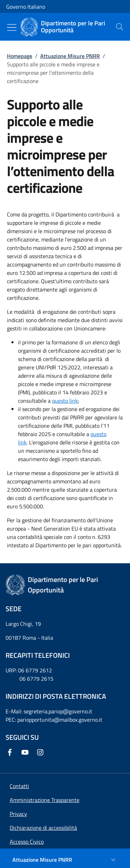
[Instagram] (42, 752)
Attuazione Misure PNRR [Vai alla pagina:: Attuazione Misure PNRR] (70, 56)
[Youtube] (26, 752)
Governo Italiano (26, 7)
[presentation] (120, 27)
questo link (65, 401)
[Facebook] (11, 752)
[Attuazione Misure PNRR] (65, 860)
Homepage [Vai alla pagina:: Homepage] (20, 56)
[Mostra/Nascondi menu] (12, 27)
